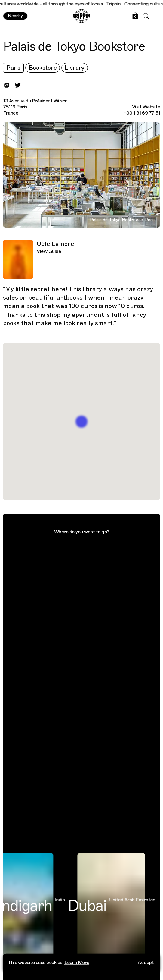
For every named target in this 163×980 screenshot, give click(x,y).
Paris (13, 68)
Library (75, 68)
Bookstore (43, 68)
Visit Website (146, 107)
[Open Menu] (156, 16)
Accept (146, 961)
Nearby (15, 16)
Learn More (77, 961)
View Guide (49, 251)
